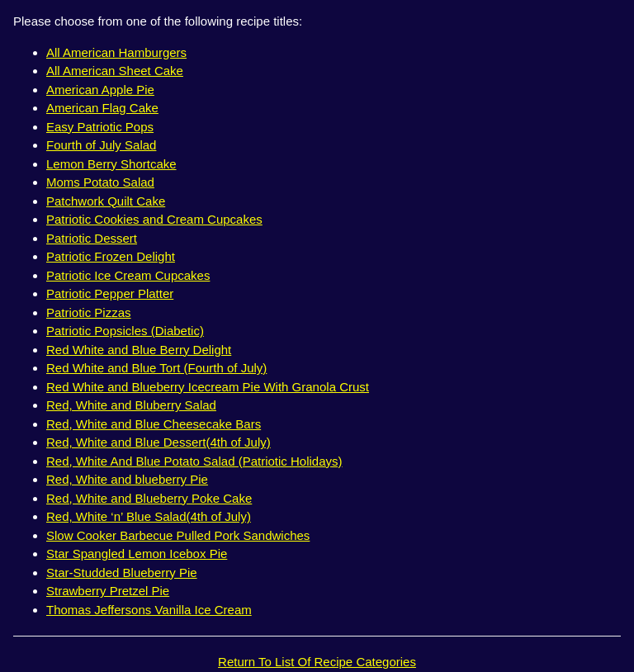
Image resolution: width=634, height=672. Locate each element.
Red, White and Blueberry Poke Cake (149, 498)
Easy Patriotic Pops (100, 127)
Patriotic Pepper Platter (110, 293)
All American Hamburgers (116, 52)
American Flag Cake (102, 108)
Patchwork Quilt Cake (106, 201)
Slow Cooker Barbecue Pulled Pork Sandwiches (178, 535)
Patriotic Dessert (92, 238)
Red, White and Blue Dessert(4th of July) (158, 442)
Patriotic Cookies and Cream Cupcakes (154, 219)
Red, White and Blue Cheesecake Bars (154, 424)
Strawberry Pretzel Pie (108, 591)
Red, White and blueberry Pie (127, 479)
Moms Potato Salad (100, 182)
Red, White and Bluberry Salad (131, 405)
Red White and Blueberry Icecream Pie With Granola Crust (208, 387)
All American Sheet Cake (115, 71)
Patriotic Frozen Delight (111, 256)
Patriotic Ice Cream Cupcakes (128, 275)
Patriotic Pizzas (89, 312)
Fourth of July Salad (101, 145)
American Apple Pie (100, 90)
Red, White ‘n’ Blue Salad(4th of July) (149, 516)
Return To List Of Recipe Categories (317, 662)
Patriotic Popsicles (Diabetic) (125, 331)
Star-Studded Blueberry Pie (122, 573)
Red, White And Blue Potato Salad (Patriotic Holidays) (194, 461)
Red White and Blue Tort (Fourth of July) (156, 368)
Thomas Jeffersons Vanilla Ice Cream (149, 610)
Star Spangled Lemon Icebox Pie (137, 554)
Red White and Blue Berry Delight (139, 350)
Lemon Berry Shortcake (111, 164)
